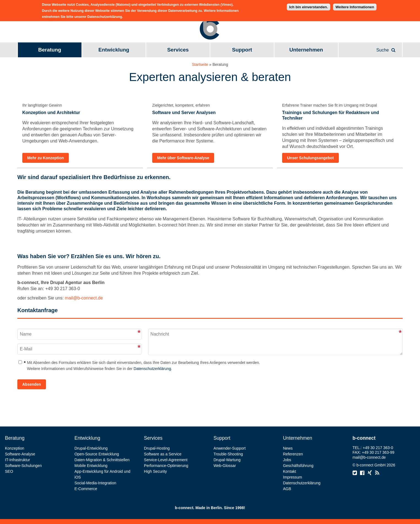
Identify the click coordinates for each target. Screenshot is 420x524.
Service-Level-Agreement (166, 460)
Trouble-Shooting (228, 454)
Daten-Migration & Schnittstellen (102, 460)
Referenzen (293, 454)
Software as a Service (163, 454)
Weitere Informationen (355, 6)
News (288, 448)
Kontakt (289, 471)
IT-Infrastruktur (17, 460)
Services (178, 50)
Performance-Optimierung (166, 466)
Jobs (287, 460)
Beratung (50, 50)
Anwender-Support (230, 448)
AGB (287, 489)
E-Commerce (86, 489)
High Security (155, 471)
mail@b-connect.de (84, 298)
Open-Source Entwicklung (97, 454)
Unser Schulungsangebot (310, 158)
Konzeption (15, 448)
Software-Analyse (20, 454)
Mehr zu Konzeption (46, 158)
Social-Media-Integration (96, 483)
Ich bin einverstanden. (309, 6)
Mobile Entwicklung (91, 466)
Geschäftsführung (298, 466)
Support (242, 50)
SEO (9, 471)
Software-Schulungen (23, 466)
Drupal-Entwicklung (91, 448)
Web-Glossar (225, 466)
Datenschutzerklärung (152, 369)
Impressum (292, 477)
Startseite (200, 64)
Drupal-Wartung (227, 460)
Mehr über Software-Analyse (183, 158)
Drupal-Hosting (157, 448)
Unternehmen (306, 50)
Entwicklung (114, 50)
